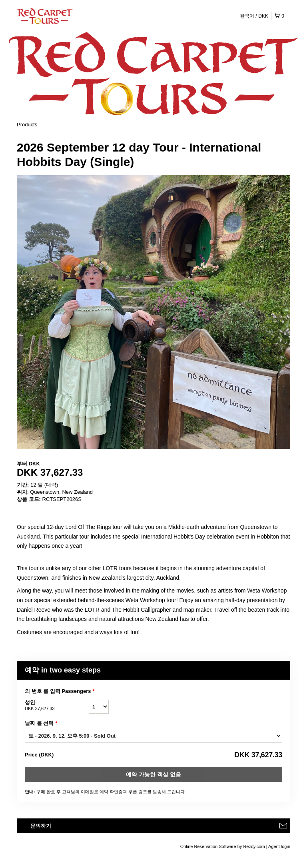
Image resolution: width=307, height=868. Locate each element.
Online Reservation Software (208, 846)
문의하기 (41, 826)
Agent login (279, 846)
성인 (57, 706)
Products (27, 125)
